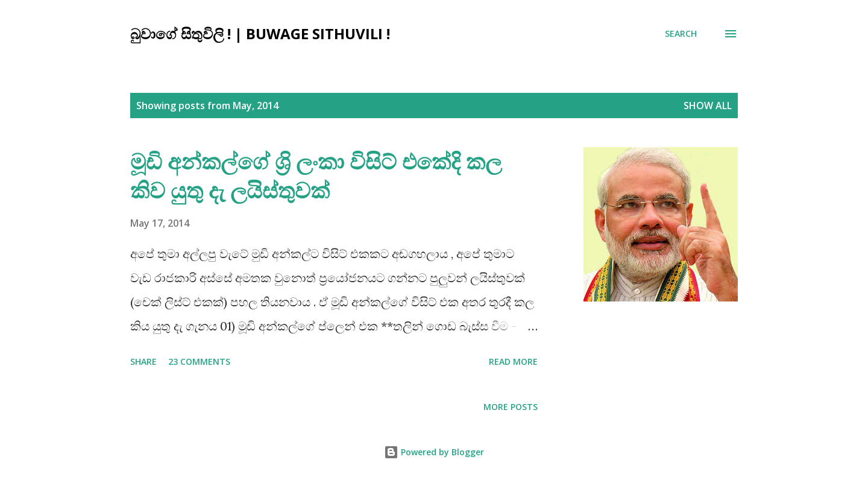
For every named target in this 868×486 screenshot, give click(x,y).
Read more (513, 361)
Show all (708, 106)
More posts (511, 407)
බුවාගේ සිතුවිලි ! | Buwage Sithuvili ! (260, 33)
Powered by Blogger (434, 452)
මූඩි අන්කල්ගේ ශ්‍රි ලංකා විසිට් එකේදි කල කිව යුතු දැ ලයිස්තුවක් (316, 176)
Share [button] (143, 361)
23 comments (199, 361)
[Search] (681, 34)
